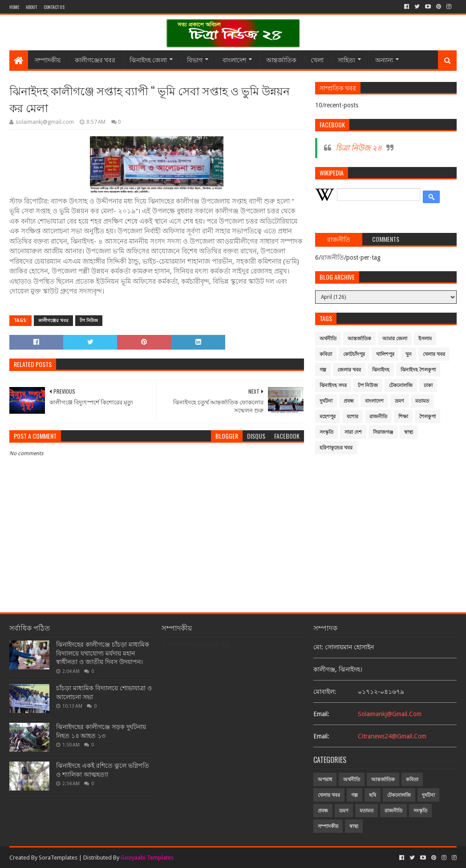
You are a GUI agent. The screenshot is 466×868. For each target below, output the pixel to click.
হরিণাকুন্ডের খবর (336, 448)
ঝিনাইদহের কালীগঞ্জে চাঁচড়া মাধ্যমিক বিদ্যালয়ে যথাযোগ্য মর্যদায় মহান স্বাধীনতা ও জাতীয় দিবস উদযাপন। (103, 653)
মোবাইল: (325, 692)
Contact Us (54, 7)
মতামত (422, 401)
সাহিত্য (346, 59)
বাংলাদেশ (234, 59)
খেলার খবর (434, 354)
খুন (409, 354)
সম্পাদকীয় (48, 59)
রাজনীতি (378, 417)
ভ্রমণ (399, 401)
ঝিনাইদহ (381, 370)
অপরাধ (325, 780)
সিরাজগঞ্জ (383, 432)
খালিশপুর (385, 354)
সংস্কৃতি (326, 432)
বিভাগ (195, 59)
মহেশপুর (328, 417)
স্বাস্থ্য (409, 432)
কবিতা (326, 354)
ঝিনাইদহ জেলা (148, 59)
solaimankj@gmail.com (390, 714)
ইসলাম (425, 339)
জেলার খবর (349, 370)
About (31, 7)
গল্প (323, 370)
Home (14, 7)
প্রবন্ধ (349, 401)
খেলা (317, 59)
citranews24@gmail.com (392, 736)
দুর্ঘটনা (326, 401)
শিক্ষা (403, 417)
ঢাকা (428, 385)
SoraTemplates (58, 858)
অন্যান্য (384, 59)
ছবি (373, 795)
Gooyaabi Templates (147, 858)
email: (321, 714)
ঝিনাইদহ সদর (333, 385)
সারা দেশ (353, 432)
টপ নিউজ (89, 320)
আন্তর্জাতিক (281, 59)
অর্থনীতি (328, 339)
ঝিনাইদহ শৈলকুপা (418, 370)
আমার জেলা (395, 339)
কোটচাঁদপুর (354, 354)
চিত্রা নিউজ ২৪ (359, 148)
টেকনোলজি (401, 385)
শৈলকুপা (428, 417)
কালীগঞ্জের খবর (95, 59)
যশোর (353, 417)
